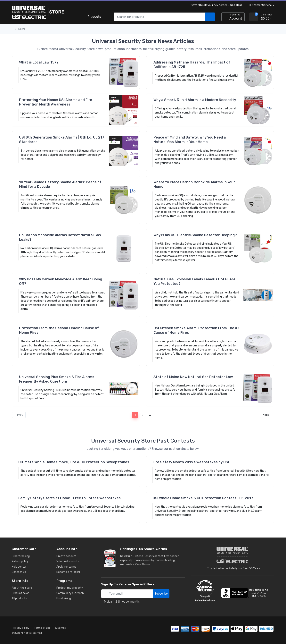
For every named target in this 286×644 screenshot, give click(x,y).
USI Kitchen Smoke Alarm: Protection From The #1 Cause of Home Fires (196, 330)
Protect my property (70, 588)
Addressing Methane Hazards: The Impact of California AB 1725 (192, 65)
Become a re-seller (68, 572)
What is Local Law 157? (39, 62)
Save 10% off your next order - (216, 5)
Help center (19, 567)
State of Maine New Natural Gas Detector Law (193, 377)
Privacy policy (20, 628)
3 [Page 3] (150, 415)
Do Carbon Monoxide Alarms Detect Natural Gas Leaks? (60, 237)
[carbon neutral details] (205, 590)
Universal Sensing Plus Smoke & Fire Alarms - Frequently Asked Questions (58, 379)
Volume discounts (68, 561)
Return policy (20, 561)
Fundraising (64, 598)
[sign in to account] (233, 17)
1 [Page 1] (135, 415)
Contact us (19, 572)
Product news (20, 593)
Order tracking (21, 556)
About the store (22, 588)
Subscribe (161, 594)
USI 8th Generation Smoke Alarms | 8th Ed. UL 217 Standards (62, 140)
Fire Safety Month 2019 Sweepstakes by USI (191, 462)
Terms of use (42, 628)
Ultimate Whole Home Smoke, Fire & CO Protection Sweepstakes (74, 462)
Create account (66, 556)
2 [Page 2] (142, 415)
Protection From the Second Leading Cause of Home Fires (59, 330)
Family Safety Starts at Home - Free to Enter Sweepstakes (69, 498)
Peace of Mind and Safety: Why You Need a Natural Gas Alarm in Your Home (190, 140)
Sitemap (61, 628)
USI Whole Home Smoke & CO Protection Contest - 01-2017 (203, 498)
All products (19, 598)
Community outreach (70, 593)
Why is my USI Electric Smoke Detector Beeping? (195, 235)
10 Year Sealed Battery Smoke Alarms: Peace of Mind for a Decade (60, 184)
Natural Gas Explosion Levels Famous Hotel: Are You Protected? (194, 281)
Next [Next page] (267, 415)
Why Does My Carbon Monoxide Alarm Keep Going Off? (61, 281)
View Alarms (143, 564)
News (22, 29)
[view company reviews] (245, 593)
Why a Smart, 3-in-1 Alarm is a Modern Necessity (195, 100)
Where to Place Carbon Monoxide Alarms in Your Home (194, 184)
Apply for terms (66, 567)
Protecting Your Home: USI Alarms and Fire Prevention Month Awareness (56, 102)
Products (94, 17)
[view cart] (254, 17)
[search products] (210, 17)
